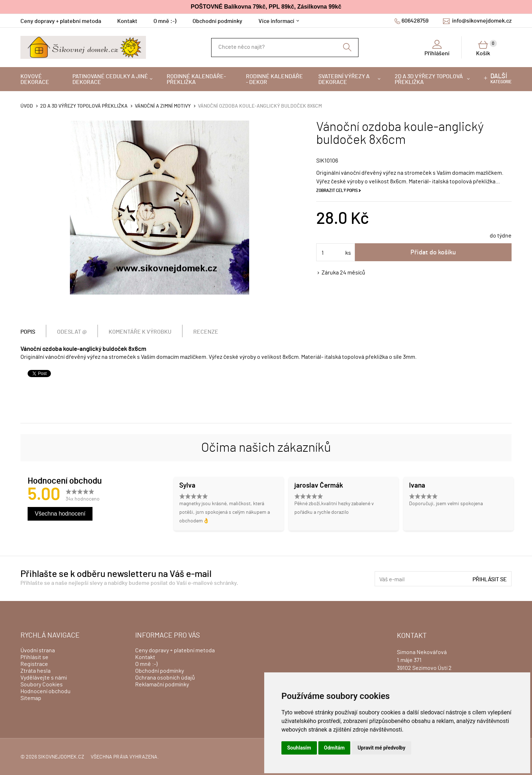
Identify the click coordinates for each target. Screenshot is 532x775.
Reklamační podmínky (162, 685)
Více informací (276, 21)
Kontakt (127, 21)
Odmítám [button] (334, 748)
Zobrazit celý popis (337, 191)
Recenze (206, 332)
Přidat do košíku (433, 253)
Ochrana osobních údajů (165, 678)
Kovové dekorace (35, 79)
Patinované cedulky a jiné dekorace (110, 79)
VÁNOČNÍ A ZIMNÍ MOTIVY (163, 106)
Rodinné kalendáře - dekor (274, 79)
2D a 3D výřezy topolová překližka (429, 79)
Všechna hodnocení (60, 514)
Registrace (34, 664)
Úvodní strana (38, 650)
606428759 (415, 21)
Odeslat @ (72, 332)
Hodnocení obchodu (46, 691)
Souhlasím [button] (299, 748)
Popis (28, 332)
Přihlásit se (490, 579)
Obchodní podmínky (217, 21)
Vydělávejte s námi (44, 678)
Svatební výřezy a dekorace (344, 79)
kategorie (501, 79)
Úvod (27, 106)
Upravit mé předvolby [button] (381, 748)
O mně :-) (165, 21)
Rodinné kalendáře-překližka (196, 79)
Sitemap (31, 698)
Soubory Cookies (42, 685)
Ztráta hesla (35, 671)
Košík (486, 48)
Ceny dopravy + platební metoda (61, 21)
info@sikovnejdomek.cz (482, 21)
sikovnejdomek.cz (61, 757)
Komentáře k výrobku (140, 332)
